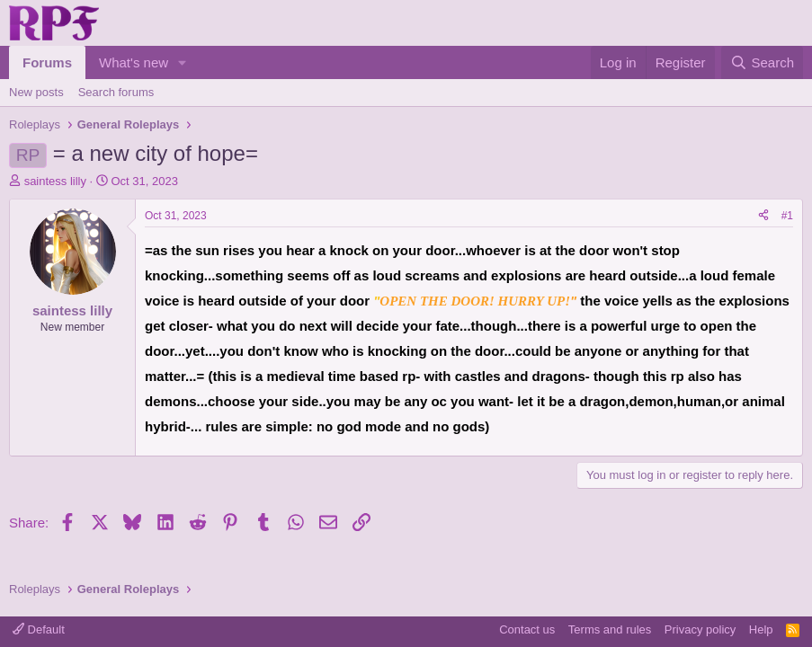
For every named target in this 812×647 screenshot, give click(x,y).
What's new (134, 62)
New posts (36, 92)
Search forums (116, 92)
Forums (47, 62)
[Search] (762, 62)
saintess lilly (55, 181)
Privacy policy (700, 629)
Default (39, 629)
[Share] (763, 216)
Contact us (527, 629)
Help (761, 629)
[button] (183, 62)
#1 (787, 216)
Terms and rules (610, 629)
